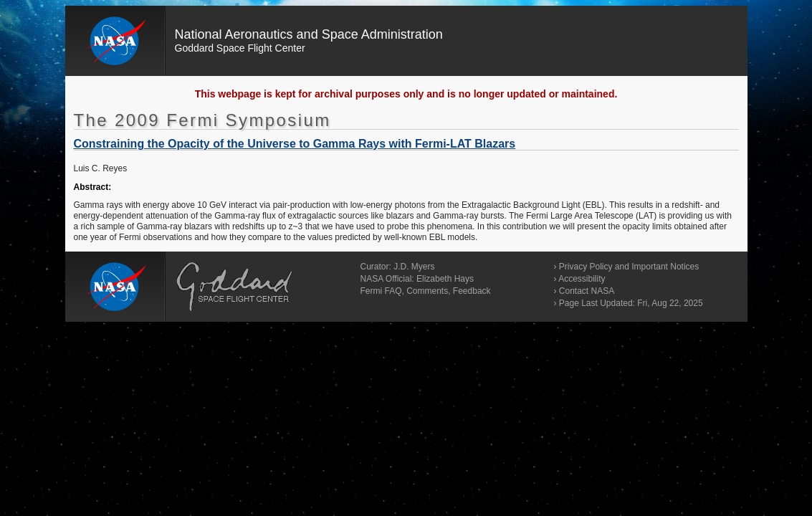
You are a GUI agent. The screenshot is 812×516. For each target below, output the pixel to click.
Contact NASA (587, 291)
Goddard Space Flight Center (240, 48)
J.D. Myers (414, 267)
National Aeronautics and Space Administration (309, 34)
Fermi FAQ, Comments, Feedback (426, 291)
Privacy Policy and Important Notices (629, 267)
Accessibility (582, 279)
